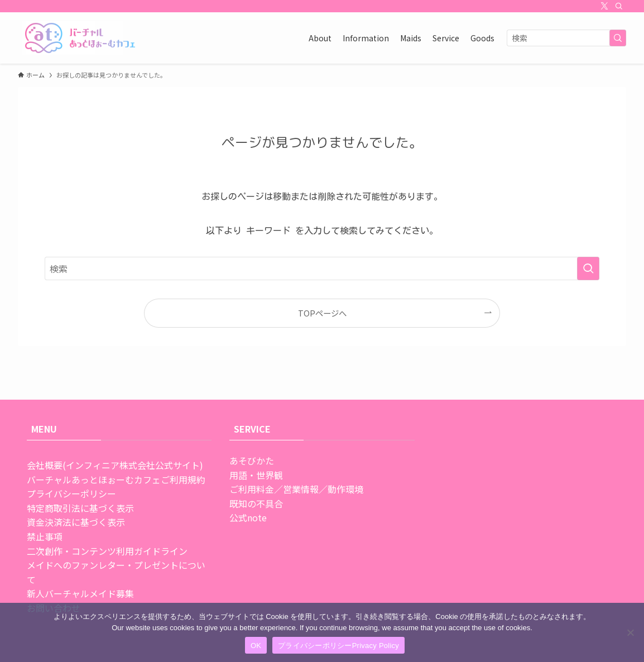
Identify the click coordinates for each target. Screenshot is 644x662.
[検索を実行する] (618, 38)
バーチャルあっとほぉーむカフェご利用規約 (116, 479)
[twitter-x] (604, 6)
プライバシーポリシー (71, 493)
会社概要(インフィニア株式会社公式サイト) (115, 465)
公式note (248, 517)
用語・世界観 (256, 475)
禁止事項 (45, 536)
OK (256, 646)
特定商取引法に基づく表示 (80, 508)
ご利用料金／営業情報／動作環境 (296, 489)
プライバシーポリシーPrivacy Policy (338, 646)
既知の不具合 (256, 503)
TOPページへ (322, 313)
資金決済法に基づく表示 (76, 522)
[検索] (619, 6)
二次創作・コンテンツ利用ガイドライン (107, 551)
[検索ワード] (566, 38)
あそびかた (252, 460)
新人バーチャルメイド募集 (80, 593)
